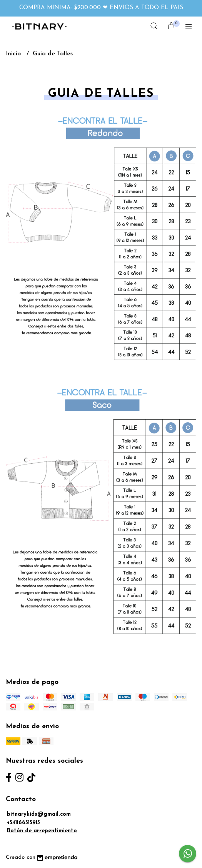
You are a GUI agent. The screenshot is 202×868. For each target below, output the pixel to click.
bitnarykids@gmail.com (39, 814)
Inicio (14, 54)
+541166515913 (23, 823)
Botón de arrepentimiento (42, 831)
